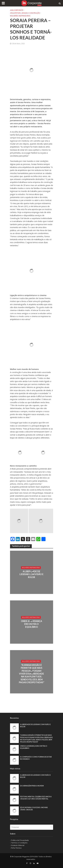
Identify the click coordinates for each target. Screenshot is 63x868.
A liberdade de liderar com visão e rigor (31, 574)
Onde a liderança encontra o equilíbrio (31, 624)
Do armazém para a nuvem (32, 786)
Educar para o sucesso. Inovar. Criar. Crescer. (34, 809)
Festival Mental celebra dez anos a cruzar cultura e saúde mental (36, 798)
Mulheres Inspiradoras (20, 16)
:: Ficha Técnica (16, 848)
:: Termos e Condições (19, 843)
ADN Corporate (17, 10)
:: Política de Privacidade (19, 840)
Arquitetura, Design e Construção (25, 13)
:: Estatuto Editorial (17, 845)
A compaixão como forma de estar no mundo (36, 758)
